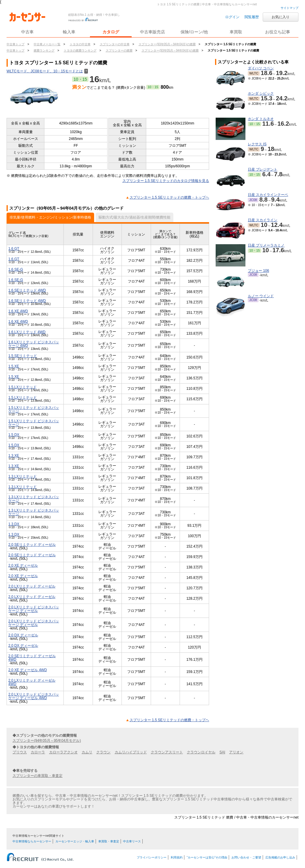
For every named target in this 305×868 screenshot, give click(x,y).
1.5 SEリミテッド (23, 356)
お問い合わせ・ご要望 (246, 857)
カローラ (38, 752)
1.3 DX (14, 524)
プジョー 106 (258, 271)
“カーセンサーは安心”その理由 (207, 857)
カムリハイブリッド (131, 752)
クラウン (103, 752)
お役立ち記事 (278, 32)
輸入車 (69, 32)
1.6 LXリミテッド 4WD (27, 332)
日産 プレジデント (263, 169)
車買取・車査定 (109, 841)
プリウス (20, 752)
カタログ (111, 32)
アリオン (236, 752)
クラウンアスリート (167, 752)
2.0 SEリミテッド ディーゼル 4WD (32, 658)
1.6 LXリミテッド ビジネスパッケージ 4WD (34, 344)
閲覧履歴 (252, 17)
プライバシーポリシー (152, 857)
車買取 (236, 32)
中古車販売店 (152, 32)
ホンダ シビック (261, 93)
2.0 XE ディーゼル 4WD (28, 670)
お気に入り (281, 17)
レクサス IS (257, 144)
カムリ (87, 752)
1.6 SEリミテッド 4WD (27, 290)
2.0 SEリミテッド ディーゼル (32, 545)
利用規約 (177, 857)
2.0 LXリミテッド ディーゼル (32, 586)
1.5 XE (14, 366)
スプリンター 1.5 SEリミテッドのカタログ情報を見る (166, 181)
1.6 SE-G (16, 269)
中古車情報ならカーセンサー (32, 841)
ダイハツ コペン (261, 68)
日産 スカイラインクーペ (268, 195)
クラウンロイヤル (201, 752)
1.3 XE (14, 456)
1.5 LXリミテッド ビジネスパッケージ (34, 409)
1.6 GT (14, 249)
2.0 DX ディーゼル (23, 635)
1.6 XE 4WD (18, 311)
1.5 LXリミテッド (22, 387)
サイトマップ (290, 8)
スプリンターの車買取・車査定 (38, 776)
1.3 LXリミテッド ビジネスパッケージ (34, 499)
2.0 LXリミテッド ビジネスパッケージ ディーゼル (34, 609)
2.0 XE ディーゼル (23, 565)
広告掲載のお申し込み (280, 857)
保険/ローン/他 (194, 32)
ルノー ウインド (261, 296)
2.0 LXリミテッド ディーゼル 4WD (32, 682)
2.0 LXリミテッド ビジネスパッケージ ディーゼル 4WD (34, 696)
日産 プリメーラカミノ (266, 245)
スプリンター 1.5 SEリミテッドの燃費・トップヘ (169, 197)
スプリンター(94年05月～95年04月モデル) (47, 741)
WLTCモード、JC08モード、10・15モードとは (47, 71)
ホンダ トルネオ (261, 119)
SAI (222, 752)
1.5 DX (14, 435)
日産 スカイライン (263, 220)
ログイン (232, 17)
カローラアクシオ (63, 752)
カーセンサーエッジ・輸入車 (75, 841)
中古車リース (132, 841)
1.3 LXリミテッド (22, 476)
